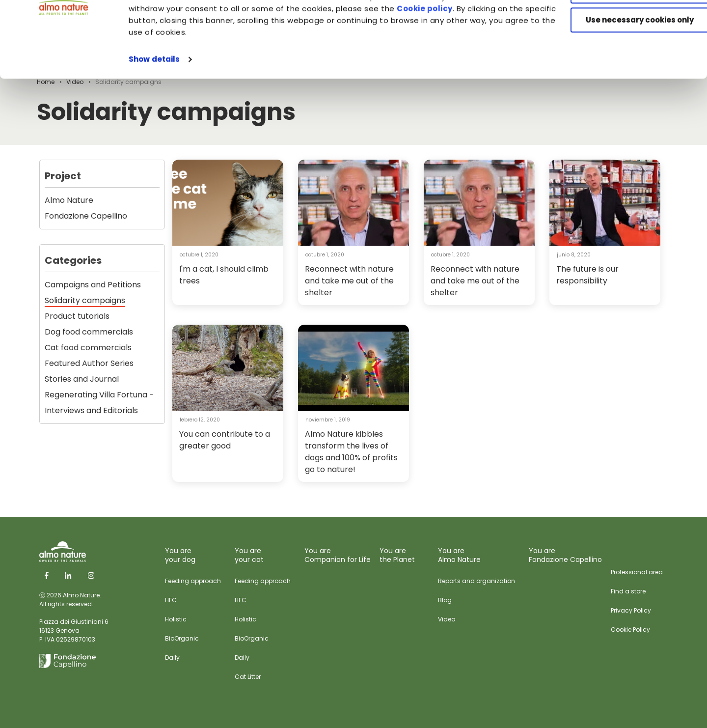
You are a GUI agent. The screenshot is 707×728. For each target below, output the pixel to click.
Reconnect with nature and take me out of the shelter (349, 281)
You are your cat (249, 555)
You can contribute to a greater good (225, 440)
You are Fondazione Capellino (565, 555)
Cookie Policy (630, 630)
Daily (172, 658)
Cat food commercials (88, 348)
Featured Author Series (89, 363)
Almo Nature (69, 200)
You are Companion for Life (338, 555)
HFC (171, 600)
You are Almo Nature (459, 555)
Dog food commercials (89, 332)
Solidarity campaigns (85, 300)
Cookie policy (480, 71)
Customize (625, 53)
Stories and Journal (82, 379)
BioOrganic (182, 638)
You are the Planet (397, 555)
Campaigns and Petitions (93, 285)
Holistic (176, 619)
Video (447, 619)
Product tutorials (77, 316)
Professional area (637, 572)
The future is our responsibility (587, 275)
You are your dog (180, 555)
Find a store (628, 591)
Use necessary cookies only (625, 82)
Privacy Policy (631, 610)
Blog (445, 600)
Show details (154, 122)
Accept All (625, 24)
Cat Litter (248, 677)
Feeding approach (193, 581)
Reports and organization (476, 581)
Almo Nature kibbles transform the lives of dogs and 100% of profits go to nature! (351, 452)
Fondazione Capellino (86, 216)
